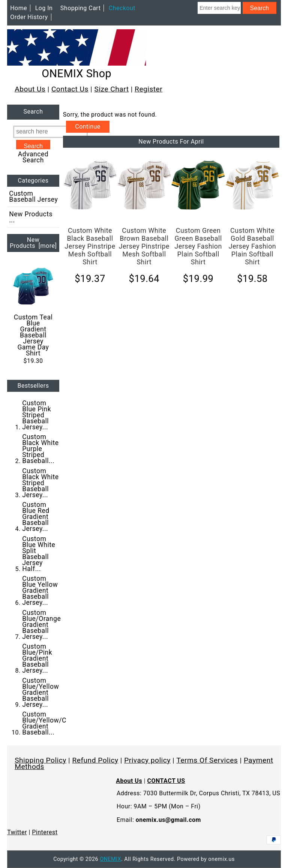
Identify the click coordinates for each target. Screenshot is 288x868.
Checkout (122, 8)
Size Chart (112, 89)
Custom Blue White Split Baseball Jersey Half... (39, 554)
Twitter (17, 832)
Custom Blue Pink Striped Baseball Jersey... (37, 415)
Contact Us (70, 89)
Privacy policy (147, 760)
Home (19, 8)
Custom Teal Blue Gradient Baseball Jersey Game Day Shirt (33, 311)
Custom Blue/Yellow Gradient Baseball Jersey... (40, 693)
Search (33, 112)
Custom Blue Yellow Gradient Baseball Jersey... (40, 591)
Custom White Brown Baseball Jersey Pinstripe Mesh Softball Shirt (144, 246)
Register (148, 89)
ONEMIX (110, 859)
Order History (29, 17)
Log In (44, 8)
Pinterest (45, 832)
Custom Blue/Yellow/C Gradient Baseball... (44, 723)
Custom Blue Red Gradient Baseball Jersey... (36, 517)
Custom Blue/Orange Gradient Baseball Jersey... (41, 625)
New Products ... (31, 217)
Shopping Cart (81, 8)
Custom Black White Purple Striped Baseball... (40, 449)
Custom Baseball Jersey (33, 196)
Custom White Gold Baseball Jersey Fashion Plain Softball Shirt (253, 246)
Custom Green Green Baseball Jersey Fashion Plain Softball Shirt (198, 246)
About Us (30, 89)
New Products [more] (33, 243)
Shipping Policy (40, 760)
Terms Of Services (207, 760)
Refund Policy (95, 760)
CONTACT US (166, 781)
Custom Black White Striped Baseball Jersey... (40, 483)
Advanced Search (33, 157)
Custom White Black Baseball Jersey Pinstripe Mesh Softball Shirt (90, 246)
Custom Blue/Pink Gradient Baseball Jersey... (37, 658)
